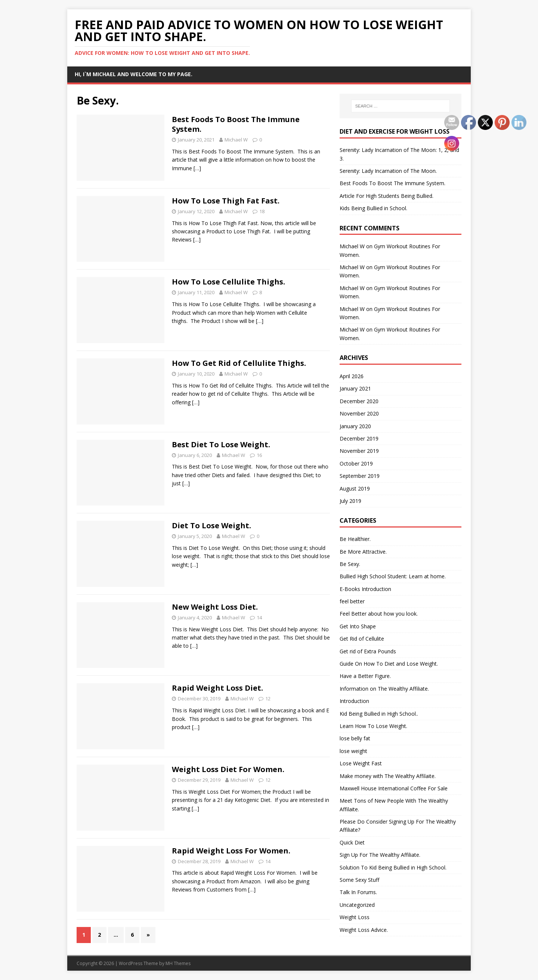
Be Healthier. (355, 539)
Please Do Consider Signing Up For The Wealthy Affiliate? (398, 826)
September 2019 (360, 476)
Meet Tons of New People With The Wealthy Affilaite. (394, 805)
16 (259, 455)
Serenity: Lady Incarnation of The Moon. (388, 171)
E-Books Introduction (365, 589)
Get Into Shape (358, 626)
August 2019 (355, 489)
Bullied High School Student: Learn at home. (393, 576)
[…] (197, 168)
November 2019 (359, 451)
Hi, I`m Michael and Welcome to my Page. (134, 74)
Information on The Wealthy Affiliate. (384, 689)
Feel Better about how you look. (379, 614)
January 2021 (355, 388)
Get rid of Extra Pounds (368, 651)
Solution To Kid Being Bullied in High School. (393, 867)
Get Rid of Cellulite (362, 639)
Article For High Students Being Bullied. (387, 196)
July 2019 (350, 501)
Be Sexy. (350, 564)
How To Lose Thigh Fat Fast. (226, 201)
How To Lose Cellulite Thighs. (228, 282)
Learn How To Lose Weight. (373, 726)
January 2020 (355, 426)
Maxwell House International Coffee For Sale (394, 788)
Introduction (354, 701)
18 (262, 211)
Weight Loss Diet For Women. (228, 769)
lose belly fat (355, 738)
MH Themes (178, 963)
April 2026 (352, 376)
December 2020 (359, 401)
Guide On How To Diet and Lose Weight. (389, 664)
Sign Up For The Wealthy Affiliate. (380, 855)
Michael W (236, 140)
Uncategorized (357, 905)
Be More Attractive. (363, 552)
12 (268, 699)
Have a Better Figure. (365, 676)
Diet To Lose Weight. (211, 525)
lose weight (353, 751)
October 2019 (356, 463)
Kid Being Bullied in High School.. (379, 714)
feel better (352, 601)
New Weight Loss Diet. (215, 607)
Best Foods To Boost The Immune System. (236, 124)
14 (259, 617)
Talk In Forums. (358, 892)
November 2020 (359, 413)
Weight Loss (355, 917)
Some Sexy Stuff (359, 880)
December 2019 (359, 438)
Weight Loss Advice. (364, 930)
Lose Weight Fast (361, 763)
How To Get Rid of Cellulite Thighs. (239, 363)
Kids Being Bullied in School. (373, 208)
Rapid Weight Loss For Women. (231, 851)
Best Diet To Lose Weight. (221, 444)
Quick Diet (352, 842)
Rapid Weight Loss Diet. (217, 688)
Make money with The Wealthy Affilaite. (388, 776)
